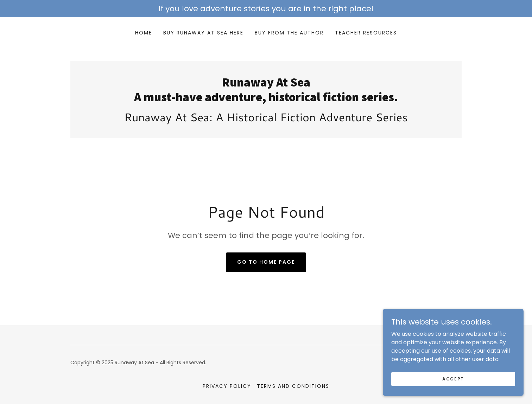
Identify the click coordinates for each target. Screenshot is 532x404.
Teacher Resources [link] (366, 33)
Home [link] (144, 33)
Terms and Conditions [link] (293, 386)
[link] (266, 99)
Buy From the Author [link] (289, 33)
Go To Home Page (266, 262)
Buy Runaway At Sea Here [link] (203, 33)
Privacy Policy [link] (227, 386)
